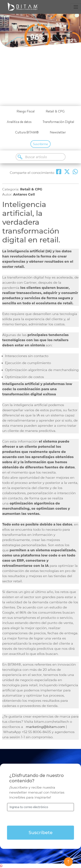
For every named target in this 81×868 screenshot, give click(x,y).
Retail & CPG (55, 111)
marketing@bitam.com (45, 727)
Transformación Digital (58, 122)
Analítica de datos (19, 122)
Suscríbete (41, 833)
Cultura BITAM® (27, 132)
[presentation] (41, 818)
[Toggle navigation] (76, 7)
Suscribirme (40, 144)
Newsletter (58, 132)
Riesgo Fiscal (26, 111)
